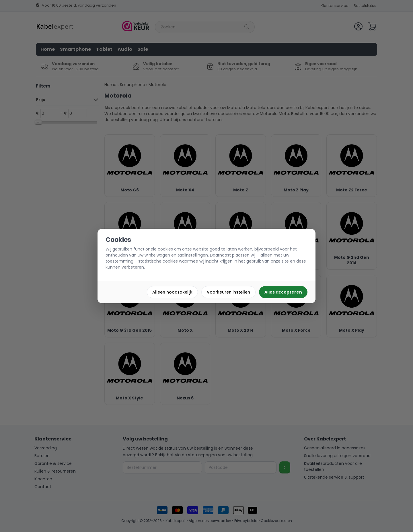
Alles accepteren (283, 292)
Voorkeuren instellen (228, 292)
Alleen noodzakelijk (172, 292)
